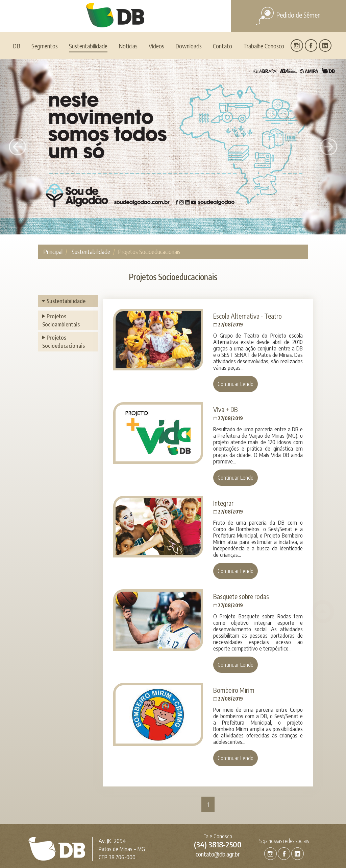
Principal (53, 224)
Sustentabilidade (91, 224)
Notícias (128, 19)
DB (17, 19)
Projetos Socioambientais (61, 293)
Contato (223, 19)
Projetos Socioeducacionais (64, 314)
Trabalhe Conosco (264, 19)
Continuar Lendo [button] (236, 357)
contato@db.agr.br (218, 827)
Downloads (189, 19)
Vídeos (156, 19)
